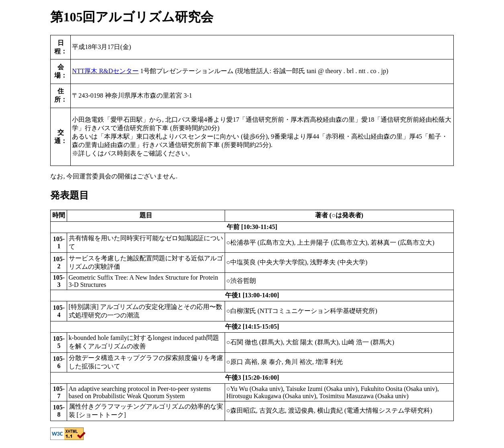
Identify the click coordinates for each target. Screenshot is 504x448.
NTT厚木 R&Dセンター (105, 71)
